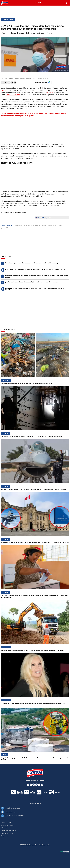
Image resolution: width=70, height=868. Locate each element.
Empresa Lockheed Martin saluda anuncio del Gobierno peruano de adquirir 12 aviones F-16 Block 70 (35, 542)
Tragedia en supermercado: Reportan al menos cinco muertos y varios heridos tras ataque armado (35, 263)
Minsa (60, 226)
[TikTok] (42, 785)
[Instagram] (36, 785)
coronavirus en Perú (20, 226)
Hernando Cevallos (13, 95)
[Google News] (39, 785)
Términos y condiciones (8, 831)
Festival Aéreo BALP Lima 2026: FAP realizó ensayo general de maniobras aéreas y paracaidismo (34, 489)
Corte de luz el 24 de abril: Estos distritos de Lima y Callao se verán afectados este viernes (32, 437)
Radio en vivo (5, 836)
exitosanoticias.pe (10, 812)
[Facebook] (28, 785)
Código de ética (6, 823)
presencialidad (5, 228)
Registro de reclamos (8, 825)
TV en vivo (4, 828)
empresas (5, 90)
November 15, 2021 (43, 218)
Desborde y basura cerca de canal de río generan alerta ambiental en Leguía (27, 384)
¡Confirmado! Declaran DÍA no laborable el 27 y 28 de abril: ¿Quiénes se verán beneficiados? (32, 282)
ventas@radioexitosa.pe (12, 808)
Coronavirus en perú (26, 78)
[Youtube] (34, 785)
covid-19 (50, 92)
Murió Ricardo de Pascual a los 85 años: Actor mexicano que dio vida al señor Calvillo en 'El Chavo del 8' (36, 269)
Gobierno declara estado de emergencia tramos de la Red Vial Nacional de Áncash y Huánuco (32, 650)
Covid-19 (30, 226)
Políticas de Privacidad (8, 833)
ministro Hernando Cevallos (49, 226)
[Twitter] (31, 785)
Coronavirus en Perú (8, 20)
